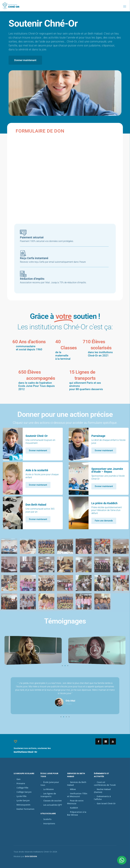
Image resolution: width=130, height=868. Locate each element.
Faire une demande (104, 521)
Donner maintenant (38, 450)
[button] (62, 666)
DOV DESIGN (31, 856)
